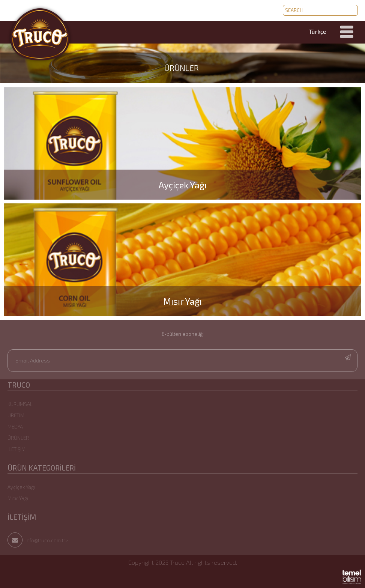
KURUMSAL (20, 404)
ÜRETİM (16, 415)
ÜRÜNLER (182, 68)
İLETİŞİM (17, 449)
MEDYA (15, 427)
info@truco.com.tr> (38, 540)
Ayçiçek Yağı (21, 487)
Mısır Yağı (18, 498)
